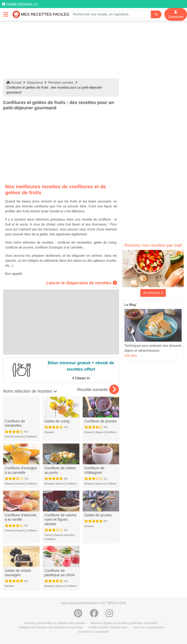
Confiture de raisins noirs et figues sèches (60, 520)
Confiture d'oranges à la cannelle (21, 470)
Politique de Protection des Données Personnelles (51, 627)
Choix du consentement (148, 627)
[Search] (156, 14)
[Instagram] (109, 615)
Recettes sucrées (61, 83)
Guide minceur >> (22, 4)
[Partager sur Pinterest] (78, 615)
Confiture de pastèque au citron (60, 573)
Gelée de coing (57, 421)
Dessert (9, 436)
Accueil (14, 83)
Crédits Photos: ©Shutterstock (108, 627)
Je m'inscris (153, 293)
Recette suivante (98, 390)
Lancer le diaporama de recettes (82, 283)
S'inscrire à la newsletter (93, 632)
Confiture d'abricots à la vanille (21, 517)
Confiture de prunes (101, 421)
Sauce (20, 436)
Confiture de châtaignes (94, 470)
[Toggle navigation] (6, 14)
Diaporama (35, 83)
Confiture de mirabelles (15, 423)
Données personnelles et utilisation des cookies (55, 623)
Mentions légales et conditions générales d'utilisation (124, 623)
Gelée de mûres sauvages (18, 573)
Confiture (31, 436)
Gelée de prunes (98, 515)
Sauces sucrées (64, 535)
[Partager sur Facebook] (94, 615)
